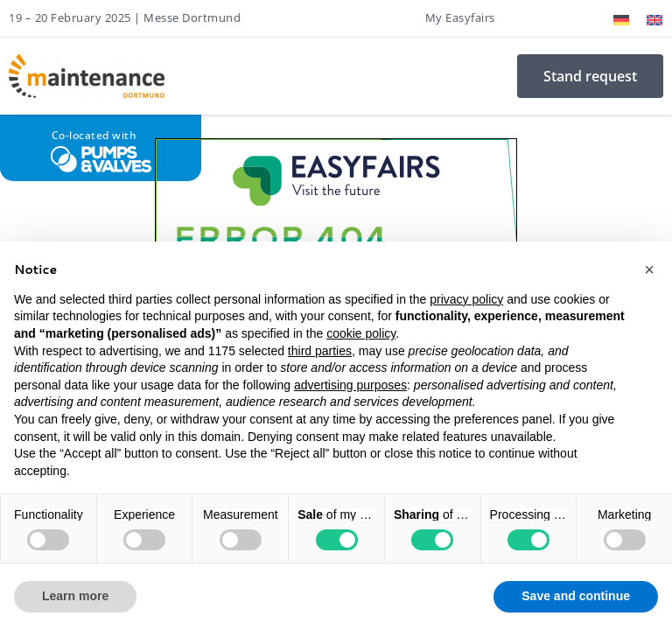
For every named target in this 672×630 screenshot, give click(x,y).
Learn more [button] (75, 596)
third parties (320, 351)
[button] (649, 269)
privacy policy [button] (466, 299)
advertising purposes (350, 385)
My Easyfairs (460, 17)
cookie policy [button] (361, 333)
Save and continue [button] (576, 596)
